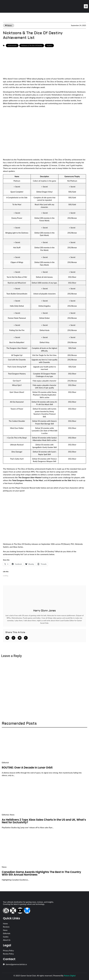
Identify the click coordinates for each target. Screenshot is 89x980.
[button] (86, 6)
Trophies (49, 46)
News (9, 25)
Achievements (12, 46)
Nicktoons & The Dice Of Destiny (32, 46)
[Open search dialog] (78, 6)
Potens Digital (70, 976)
